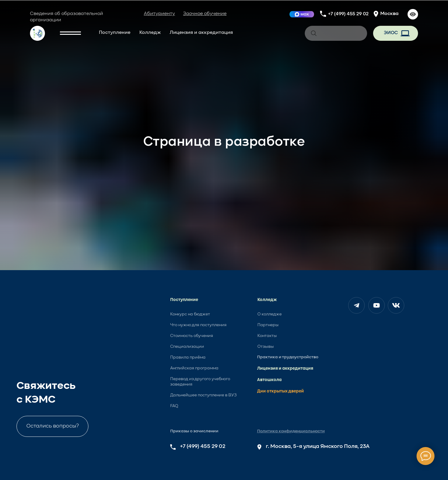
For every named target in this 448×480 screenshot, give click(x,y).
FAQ (174, 406)
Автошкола (269, 380)
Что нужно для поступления (198, 325)
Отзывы (266, 347)
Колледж (150, 33)
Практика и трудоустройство (288, 357)
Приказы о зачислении (194, 431)
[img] (302, 14)
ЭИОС (391, 33)
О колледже (270, 314)
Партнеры (268, 325)
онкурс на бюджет (191, 314)
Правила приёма (188, 357)
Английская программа (194, 368)
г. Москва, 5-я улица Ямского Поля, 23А (318, 446)
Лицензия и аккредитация (201, 33)
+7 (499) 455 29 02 (348, 14)
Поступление (115, 33)
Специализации (187, 347)
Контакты (267, 336)
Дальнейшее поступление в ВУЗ (203, 395)
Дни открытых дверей (280, 391)
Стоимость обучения (192, 336)
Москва (389, 14)
